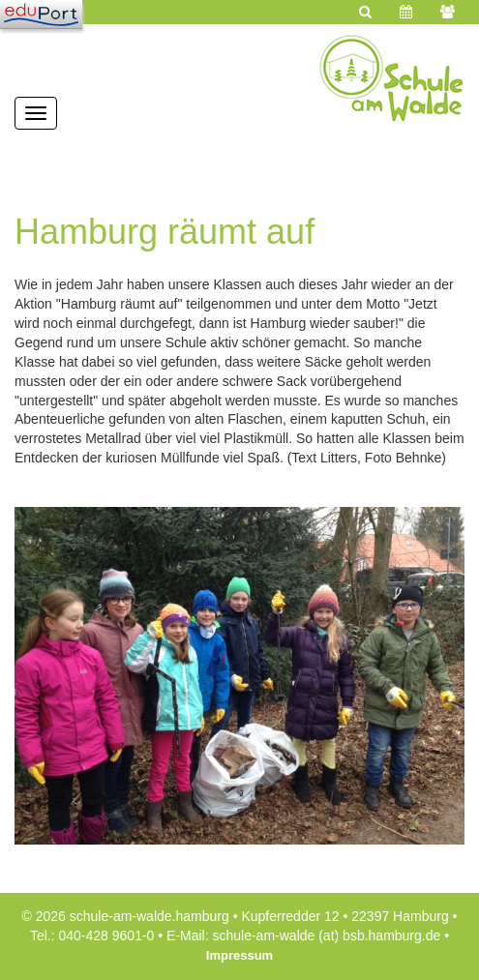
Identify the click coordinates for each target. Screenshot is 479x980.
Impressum (239, 955)
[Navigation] (41, 15)
